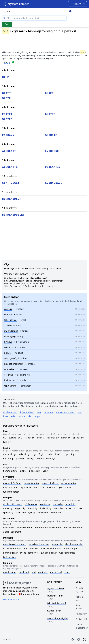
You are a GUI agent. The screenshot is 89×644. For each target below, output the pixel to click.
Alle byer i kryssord (13, 504)
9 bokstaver (9, 160)
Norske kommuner (66, 412)
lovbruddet (10, 380)
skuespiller (10, 314)
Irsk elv (41, 438)
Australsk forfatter (12, 483)
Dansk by (8, 508)
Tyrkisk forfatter (11, 492)
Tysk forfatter (65, 487)
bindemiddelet (13, 215)
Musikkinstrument (73, 528)
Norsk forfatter (69, 483)
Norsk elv (66, 438)
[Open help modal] (13, 62)
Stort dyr (51, 459)
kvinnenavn (54, 183)
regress (8, 309)
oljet (49, 93)
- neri (55, 596)
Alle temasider (10, 412)
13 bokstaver (10, 208)
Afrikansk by (31, 504)
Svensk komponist (29, 553)
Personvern (81, 614)
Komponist (57, 544)
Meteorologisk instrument (48, 528)
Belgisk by (70, 504)
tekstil (7, 347)
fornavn (8, 135)
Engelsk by (20, 508)
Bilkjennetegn (27, 412)
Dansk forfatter (32, 483)
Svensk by (21, 513)
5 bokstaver (9, 86)
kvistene (52, 151)
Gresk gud (24, 572)
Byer (39, 412)
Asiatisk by (45, 504)
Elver (80, 412)
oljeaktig (53, 167)
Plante (23, 471)
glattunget (11, 183)
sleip (6, 98)
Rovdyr (31, 459)
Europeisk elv (15, 438)
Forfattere (49, 412)
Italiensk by (46, 508)
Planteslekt (35, 471)
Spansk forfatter (29, 487)
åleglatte (10, 167)
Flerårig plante (10, 471)
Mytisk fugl (70, 454)
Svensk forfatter (48, 487)
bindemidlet (12, 199)
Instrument (9, 528)
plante (7, 353)
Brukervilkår (82, 619)
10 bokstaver (10, 176)
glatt (6, 93)
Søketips (7, 62)
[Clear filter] (34, 18)
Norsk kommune (74, 508)
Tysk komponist (67, 553)
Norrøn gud (56, 572)
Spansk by (8, 513)
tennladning (10, 386)
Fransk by (33, 508)
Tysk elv (7, 442)
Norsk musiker (10, 553)
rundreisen (10, 369)
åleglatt (9, 151)
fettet (7, 114)
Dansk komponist (74, 544)
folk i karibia (10, 320)
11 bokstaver (10, 192)
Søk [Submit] (7, 24)
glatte (50, 114)
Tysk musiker (10, 557)
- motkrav (56, 588)
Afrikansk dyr (10, 454)
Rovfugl (40, 459)
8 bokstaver (9, 144)
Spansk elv (78, 438)
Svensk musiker (49, 553)
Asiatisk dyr (25, 454)
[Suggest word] (78, 4)
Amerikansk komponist (15, 544)
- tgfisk (57, 618)
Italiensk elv (53, 438)
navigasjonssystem (14, 364)
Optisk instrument (12, 532)
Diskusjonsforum (12, 599)
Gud (34, 572)
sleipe (7, 119)
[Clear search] (70, 11)
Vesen (67, 572)
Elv (5, 438)
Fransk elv (30, 438)
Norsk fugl (8, 459)
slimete (51, 135)
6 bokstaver (9, 107)
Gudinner (43, 572)
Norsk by (58, 508)
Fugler (38, 416)
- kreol (56, 603)
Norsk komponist (72, 548)
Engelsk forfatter (50, 483)
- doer (54, 611)
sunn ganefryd (12, 358)
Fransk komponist (12, 548)
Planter (22, 416)
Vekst (46, 471)
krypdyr (8, 342)
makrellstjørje (11, 331)
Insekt (58, 454)
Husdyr (49, 454)
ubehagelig (10, 336)
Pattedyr (20, 459)
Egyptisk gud (10, 572)
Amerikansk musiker (39, 544)
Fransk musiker (31, 548)
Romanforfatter (11, 487)
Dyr (30, 416)
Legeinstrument (25, 528)
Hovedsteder (10, 416)
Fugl (41, 454)
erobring (9, 375)
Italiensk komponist (51, 548)
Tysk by (32, 513)
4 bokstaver (9, 70)
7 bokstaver (9, 128)
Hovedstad (43, 513)
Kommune (56, 513)
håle (6, 77)
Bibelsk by (58, 504)
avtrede (8, 325)
